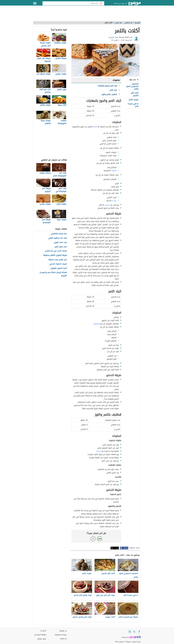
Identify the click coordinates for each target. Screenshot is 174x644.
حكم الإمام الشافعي (59, 234)
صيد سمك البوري (60, 242)
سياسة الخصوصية (61, 635)
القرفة (114, 171)
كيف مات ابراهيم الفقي (58, 238)
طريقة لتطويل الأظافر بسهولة (55, 255)
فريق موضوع (42, 639)
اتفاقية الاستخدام (40, 635)
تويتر (117, 548)
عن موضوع (63, 631)
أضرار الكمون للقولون (59, 268)
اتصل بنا (43, 631)
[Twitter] (134, 632)
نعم (100, 539)
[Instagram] (130, 632)
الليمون (96, 324)
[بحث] (101, 3)
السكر (99, 451)
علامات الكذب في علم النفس (56, 251)
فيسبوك (126, 548)
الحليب (107, 205)
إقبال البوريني (113, 37)
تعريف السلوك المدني (58, 264)
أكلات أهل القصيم (135, 94)
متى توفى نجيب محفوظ (58, 260)
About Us (63, 639)
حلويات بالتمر (134, 100)
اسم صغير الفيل (61, 247)
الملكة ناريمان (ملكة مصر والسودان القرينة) (53, 274)
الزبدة (114, 201)
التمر (95, 127)
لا (93, 539)
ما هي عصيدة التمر (133, 105)
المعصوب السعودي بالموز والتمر (132, 86)
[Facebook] (139, 632)
